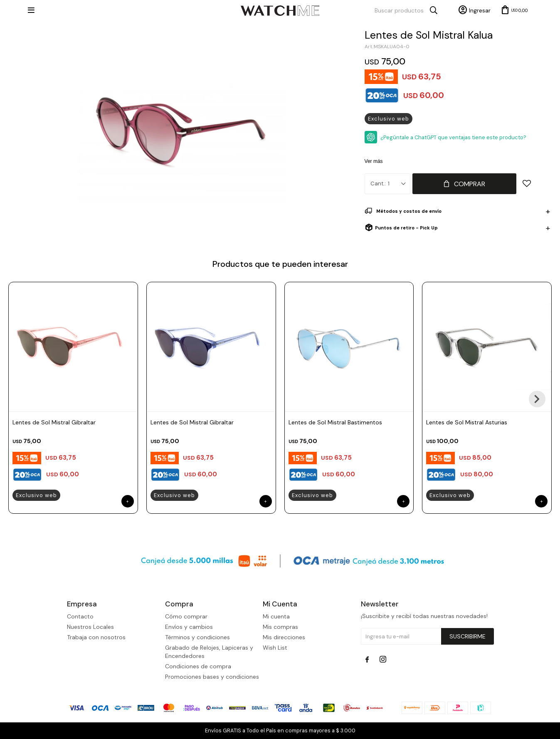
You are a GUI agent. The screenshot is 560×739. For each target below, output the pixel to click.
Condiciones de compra (198, 666)
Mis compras (280, 627)
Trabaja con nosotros (96, 637)
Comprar (470, 184)
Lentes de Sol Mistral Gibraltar (54, 422)
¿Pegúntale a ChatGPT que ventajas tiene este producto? (453, 137)
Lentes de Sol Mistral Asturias (467, 422)
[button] (537, 399)
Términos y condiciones (197, 637)
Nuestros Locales (90, 627)
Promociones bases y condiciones (212, 677)
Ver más (374, 161)
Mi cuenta (276, 616)
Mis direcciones (284, 637)
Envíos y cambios (189, 627)
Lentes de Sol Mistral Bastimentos (335, 422)
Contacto (80, 616)
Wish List (275, 648)
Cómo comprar (186, 616)
